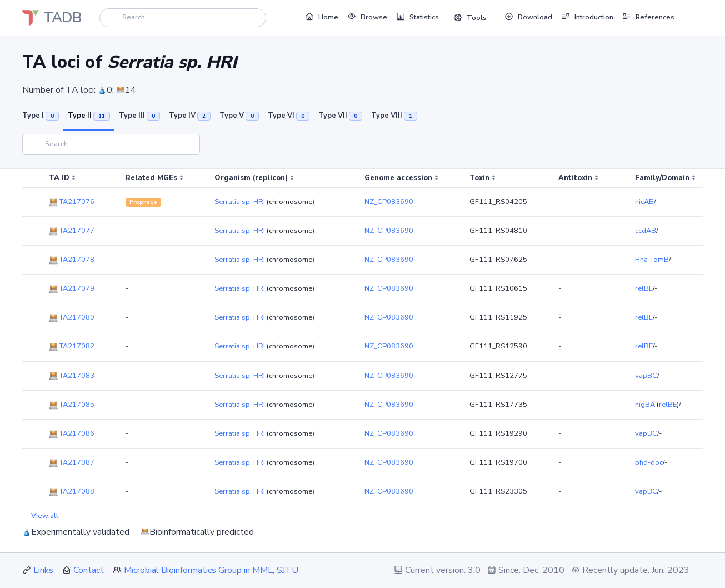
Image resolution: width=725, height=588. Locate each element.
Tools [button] (470, 18)
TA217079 (72, 288)
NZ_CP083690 (389, 202)
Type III (139, 116)
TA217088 (72, 491)
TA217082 (72, 346)
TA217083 (72, 376)
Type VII (340, 116)
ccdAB (646, 231)
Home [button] (322, 17)
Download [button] (528, 17)
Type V (239, 116)
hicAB (644, 202)
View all (45, 516)
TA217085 (72, 405)
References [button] (648, 17)
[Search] (183, 18)
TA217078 (72, 260)
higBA (645, 405)
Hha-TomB (652, 260)
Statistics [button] (417, 17)
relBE (644, 288)
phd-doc (649, 462)
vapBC (646, 376)
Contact (89, 570)
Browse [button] (367, 17)
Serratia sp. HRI (240, 202)
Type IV (190, 116)
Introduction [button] (587, 17)
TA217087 (72, 462)
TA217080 (72, 317)
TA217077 (72, 231)
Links (43, 570)
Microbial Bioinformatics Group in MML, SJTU (211, 570)
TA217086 (72, 433)
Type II (89, 116)
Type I (41, 116)
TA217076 (72, 202)
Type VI (289, 116)
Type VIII (394, 116)
